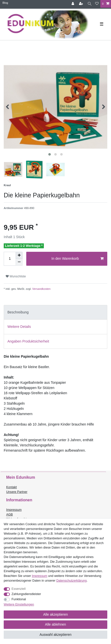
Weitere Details (19, 327)
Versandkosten (41, 289)
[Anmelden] (73, 4)
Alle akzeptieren (55, 614)
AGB (10, 515)
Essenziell (19, 589)
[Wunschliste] (97, 4)
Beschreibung (18, 312)
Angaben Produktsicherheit (28, 341)
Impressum (14, 510)
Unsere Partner (17, 492)
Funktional (19, 599)
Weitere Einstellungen (19, 604)
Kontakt (12, 487)
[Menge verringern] (19, 262)
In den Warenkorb (78, 259)
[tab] (55, 312)
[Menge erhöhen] (19, 255)
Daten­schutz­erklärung (71, 581)
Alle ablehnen (56, 624)
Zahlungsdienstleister (26, 594)
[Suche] (90, 4)
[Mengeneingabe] (10, 259)
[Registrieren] (82, 4)
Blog (5, 3)
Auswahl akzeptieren (55, 635)
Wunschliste (16, 276)
